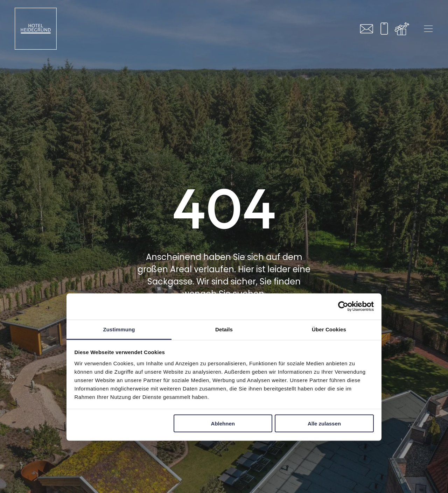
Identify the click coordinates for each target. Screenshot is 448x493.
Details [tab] (224, 329)
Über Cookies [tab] (329, 329)
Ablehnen (223, 424)
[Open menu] (428, 29)
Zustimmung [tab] (119, 329)
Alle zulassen (324, 424)
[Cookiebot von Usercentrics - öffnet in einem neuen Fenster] (343, 307)
